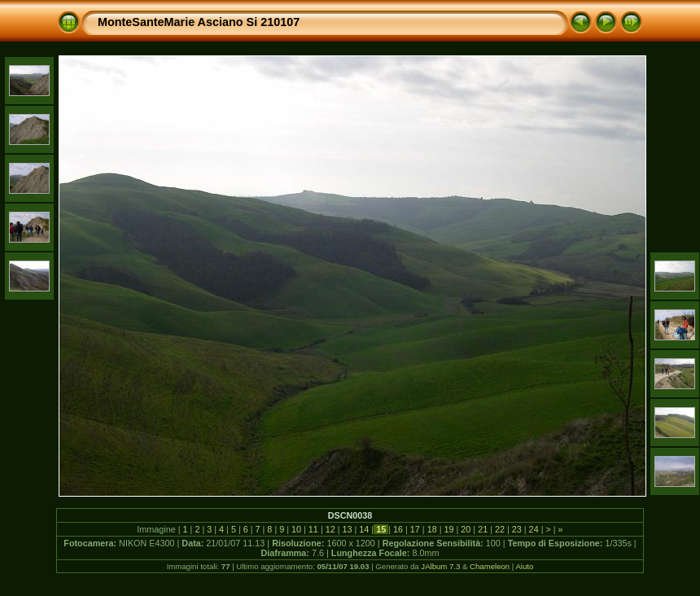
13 (348, 529)
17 (415, 529)
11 (313, 529)
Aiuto (524, 566)
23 (517, 529)
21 (483, 529)
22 (500, 529)
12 (330, 529)
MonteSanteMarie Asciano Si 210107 (199, 22)
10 (296, 529)
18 (432, 529)
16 (398, 529)
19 (448, 529)
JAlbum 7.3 (440, 566)
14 (364, 529)
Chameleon (490, 566)
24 (534, 529)
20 (466, 529)
